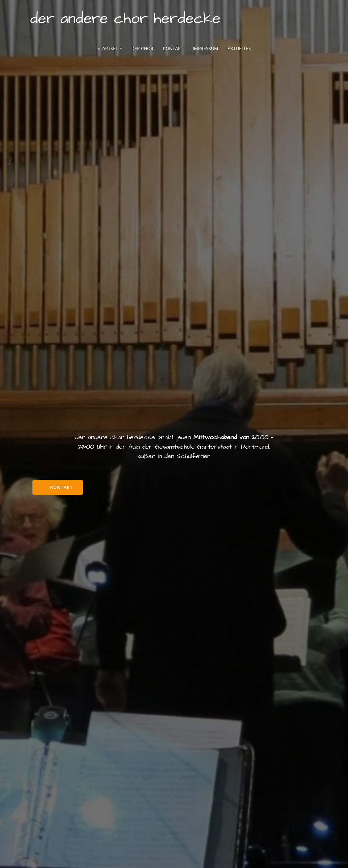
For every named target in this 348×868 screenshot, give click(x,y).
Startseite (110, 48)
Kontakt (173, 48)
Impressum (205, 48)
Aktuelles (239, 48)
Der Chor (142, 48)
